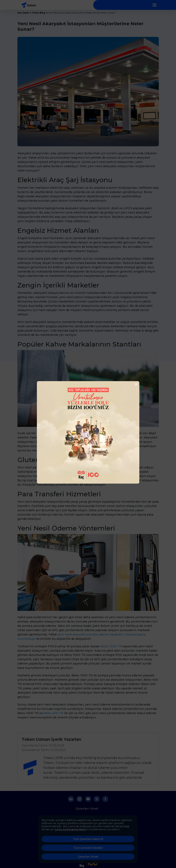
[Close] (135, 384)
